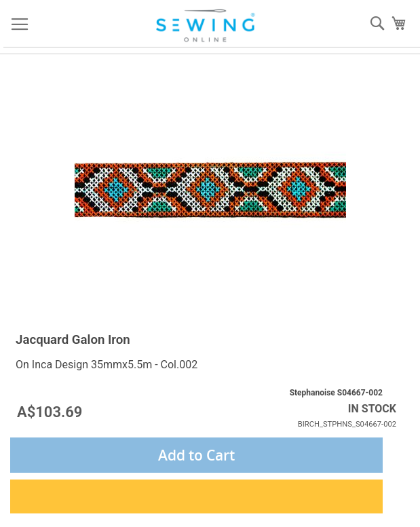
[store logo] (207, 26)
